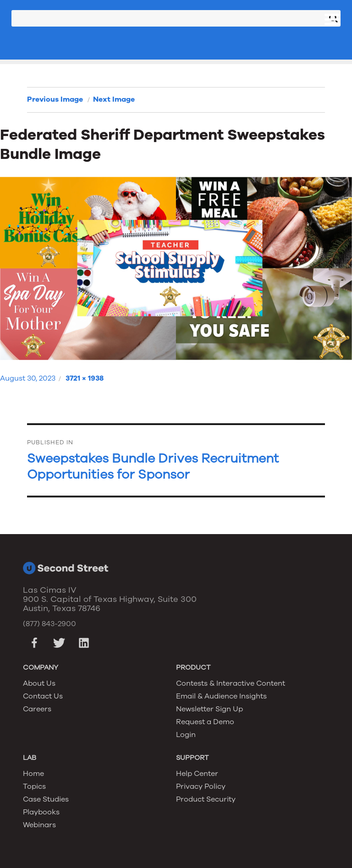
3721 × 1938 (85, 378)
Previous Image (55, 99)
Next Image (114, 99)
